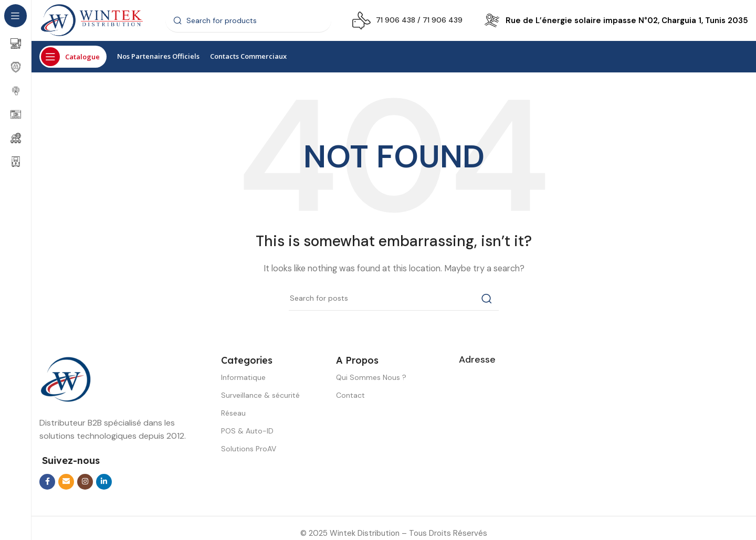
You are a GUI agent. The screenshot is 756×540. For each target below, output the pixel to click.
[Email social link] (66, 482)
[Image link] (66, 379)
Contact (350, 396)
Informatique (243, 378)
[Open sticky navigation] (73, 58)
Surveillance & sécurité (260, 396)
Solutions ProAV (249, 450)
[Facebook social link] (47, 482)
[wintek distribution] (603, 440)
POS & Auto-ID (247, 432)
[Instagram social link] (85, 482)
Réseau (233, 414)
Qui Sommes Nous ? (371, 378)
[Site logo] (92, 20)
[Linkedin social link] (104, 482)
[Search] (248, 21)
